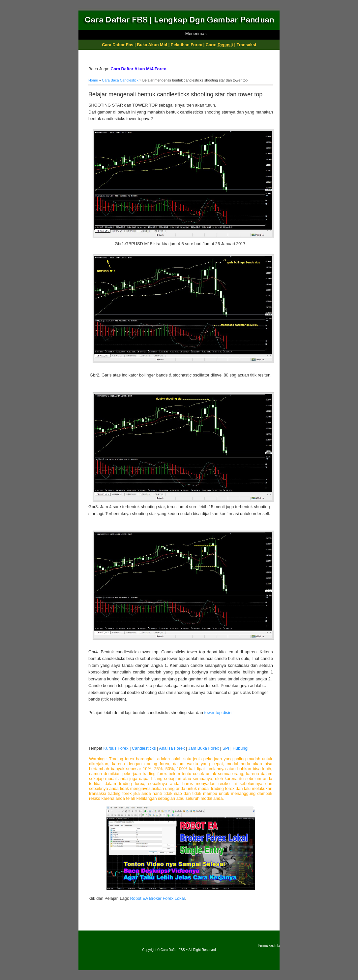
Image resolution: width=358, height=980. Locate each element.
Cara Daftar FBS (173, 950)
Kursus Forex (116, 748)
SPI (226, 748)
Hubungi (241, 748)
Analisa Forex (172, 748)
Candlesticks (144, 748)
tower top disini (218, 713)
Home (93, 80)
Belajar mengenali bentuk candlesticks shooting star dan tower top (175, 94)
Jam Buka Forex (204, 748)
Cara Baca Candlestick (120, 80)
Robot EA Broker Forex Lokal (158, 898)
